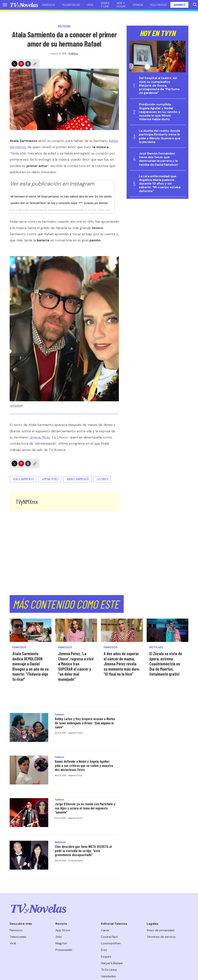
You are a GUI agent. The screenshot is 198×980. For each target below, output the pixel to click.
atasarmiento (55, 210)
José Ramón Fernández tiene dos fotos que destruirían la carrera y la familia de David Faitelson (158, 159)
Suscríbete (179, 5)
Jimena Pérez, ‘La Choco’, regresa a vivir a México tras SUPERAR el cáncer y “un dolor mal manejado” (76, 666)
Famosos (49, 5)
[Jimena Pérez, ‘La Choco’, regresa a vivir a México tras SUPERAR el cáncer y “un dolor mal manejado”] (76, 630)
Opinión (138, 5)
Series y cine (105, 5)
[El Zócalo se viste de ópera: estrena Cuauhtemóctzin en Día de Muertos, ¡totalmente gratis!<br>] (168, 630)
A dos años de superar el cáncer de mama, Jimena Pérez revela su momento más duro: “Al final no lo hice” (122, 664)
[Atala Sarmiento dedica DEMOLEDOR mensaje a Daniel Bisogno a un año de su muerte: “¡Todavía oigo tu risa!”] (31, 630)
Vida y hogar (121, 5)
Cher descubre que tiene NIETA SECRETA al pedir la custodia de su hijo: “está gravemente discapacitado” (83, 851)
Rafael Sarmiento (77, 479)
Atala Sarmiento (23, 479)
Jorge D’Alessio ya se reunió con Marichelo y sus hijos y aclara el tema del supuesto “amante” (85, 808)
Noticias (64, 26)
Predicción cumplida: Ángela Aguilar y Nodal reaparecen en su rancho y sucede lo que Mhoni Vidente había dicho (160, 112)
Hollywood (158, 5)
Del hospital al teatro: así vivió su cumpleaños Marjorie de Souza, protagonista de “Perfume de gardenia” (159, 85)
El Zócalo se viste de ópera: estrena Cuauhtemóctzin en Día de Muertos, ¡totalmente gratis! (166, 664)
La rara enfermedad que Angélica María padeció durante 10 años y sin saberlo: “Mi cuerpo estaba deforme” (160, 184)
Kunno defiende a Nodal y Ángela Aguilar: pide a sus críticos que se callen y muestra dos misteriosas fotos (84, 765)
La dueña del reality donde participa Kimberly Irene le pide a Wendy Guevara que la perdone (160, 136)
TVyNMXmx (73, 53)
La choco (102, 479)
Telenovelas (71, 5)
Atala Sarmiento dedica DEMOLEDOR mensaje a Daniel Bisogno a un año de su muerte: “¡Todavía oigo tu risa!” (30, 666)
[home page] (24, 5)
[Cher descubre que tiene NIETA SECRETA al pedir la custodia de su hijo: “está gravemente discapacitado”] (29, 855)
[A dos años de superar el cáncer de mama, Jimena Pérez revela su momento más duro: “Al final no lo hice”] (122, 630)
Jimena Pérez (39, 437)
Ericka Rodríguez (76, 860)
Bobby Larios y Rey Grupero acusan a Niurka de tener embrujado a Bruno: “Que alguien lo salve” (85, 723)
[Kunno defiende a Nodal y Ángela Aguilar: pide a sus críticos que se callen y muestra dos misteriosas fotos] (29, 770)
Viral (90, 5)
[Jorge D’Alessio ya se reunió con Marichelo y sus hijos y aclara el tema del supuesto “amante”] (29, 813)
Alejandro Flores (75, 733)
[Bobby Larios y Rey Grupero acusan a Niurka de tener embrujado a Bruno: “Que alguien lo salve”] (29, 727)
